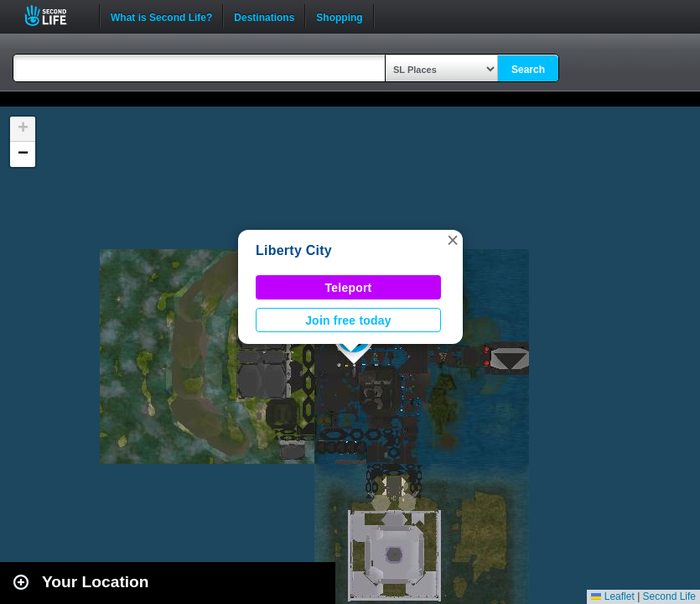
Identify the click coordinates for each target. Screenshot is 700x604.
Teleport (349, 288)
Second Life (55, 16)
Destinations (264, 16)
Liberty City (294, 250)
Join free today (348, 320)
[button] (453, 240)
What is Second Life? (161, 16)
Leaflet (612, 596)
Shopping (339, 16)
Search (528, 70)
